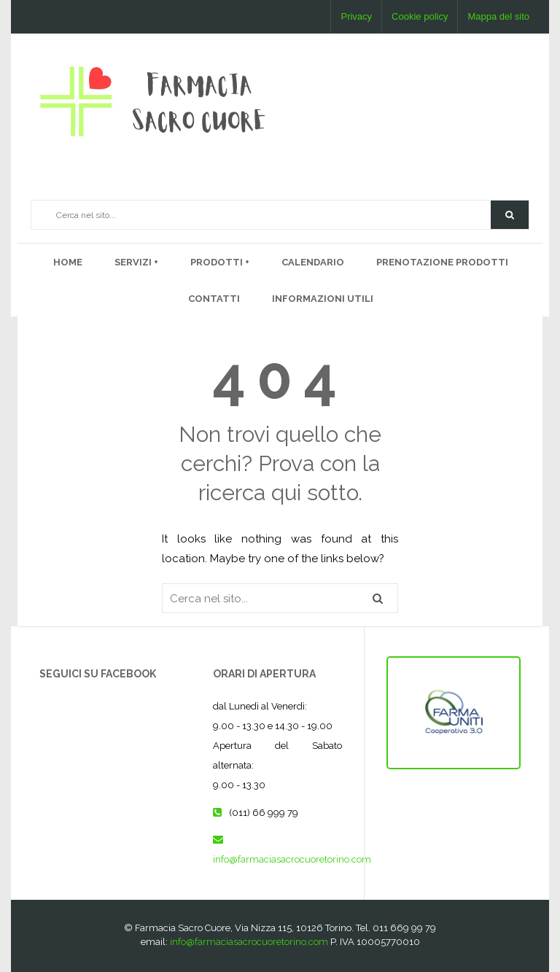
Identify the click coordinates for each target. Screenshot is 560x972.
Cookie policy (420, 16)
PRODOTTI (218, 262)
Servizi (134, 262)
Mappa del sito (498, 16)
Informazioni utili (323, 299)
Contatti (214, 299)
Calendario (313, 262)
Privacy (356, 16)
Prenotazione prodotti (442, 262)
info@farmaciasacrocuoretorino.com (292, 859)
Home (68, 262)
